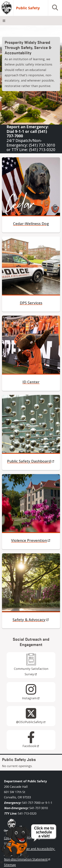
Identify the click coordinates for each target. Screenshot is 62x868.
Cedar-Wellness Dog (31, 224)
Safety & (31, 620)
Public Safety (31, 461)
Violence (31, 540)
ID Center (31, 382)
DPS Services (31, 303)
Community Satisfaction (31, 671)
